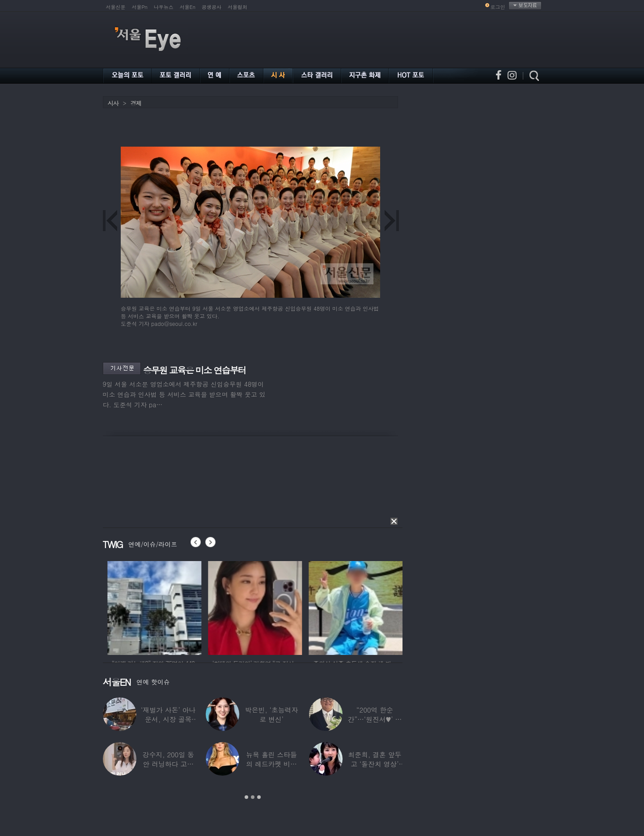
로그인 (498, 7)
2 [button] (253, 797)
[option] (182, 607)
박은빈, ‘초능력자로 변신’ (272, 714)
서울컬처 (237, 7)
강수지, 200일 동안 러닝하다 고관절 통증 (168, 764)
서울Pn (140, 7)
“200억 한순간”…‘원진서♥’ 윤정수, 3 (375, 719)
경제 (136, 103)
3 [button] (259, 797)
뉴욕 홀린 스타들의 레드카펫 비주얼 (271, 764)
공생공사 (212, 7)
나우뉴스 (164, 7)
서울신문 (116, 7)
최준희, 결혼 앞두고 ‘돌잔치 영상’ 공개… (375, 764)
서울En (188, 7)
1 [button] (246, 797)
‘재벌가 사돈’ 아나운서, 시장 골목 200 (168, 719)
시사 (113, 103)
